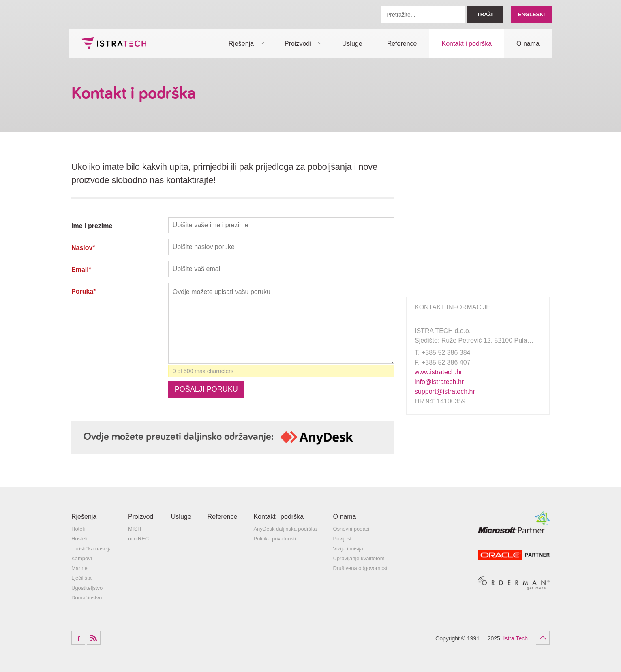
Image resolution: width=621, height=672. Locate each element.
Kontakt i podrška (467, 44)
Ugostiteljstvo (87, 588)
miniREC (138, 539)
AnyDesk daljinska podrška (285, 529)
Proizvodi (298, 44)
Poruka (84, 291)
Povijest (342, 539)
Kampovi (82, 558)
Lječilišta (81, 578)
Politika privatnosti (275, 539)
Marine (79, 568)
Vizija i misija (348, 549)
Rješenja (241, 44)
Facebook (78, 638)
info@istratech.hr (439, 382)
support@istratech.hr (445, 391)
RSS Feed (94, 638)
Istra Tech (114, 43)
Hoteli (78, 529)
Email (81, 270)
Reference (402, 44)
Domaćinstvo (87, 598)
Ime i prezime (92, 226)
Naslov (83, 248)
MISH (135, 529)
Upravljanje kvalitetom (359, 558)
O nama (528, 44)
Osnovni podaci (351, 529)
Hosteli (79, 539)
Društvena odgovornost (360, 568)
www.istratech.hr (438, 372)
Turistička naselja (92, 549)
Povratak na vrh (543, 638)
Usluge (352, 44)
